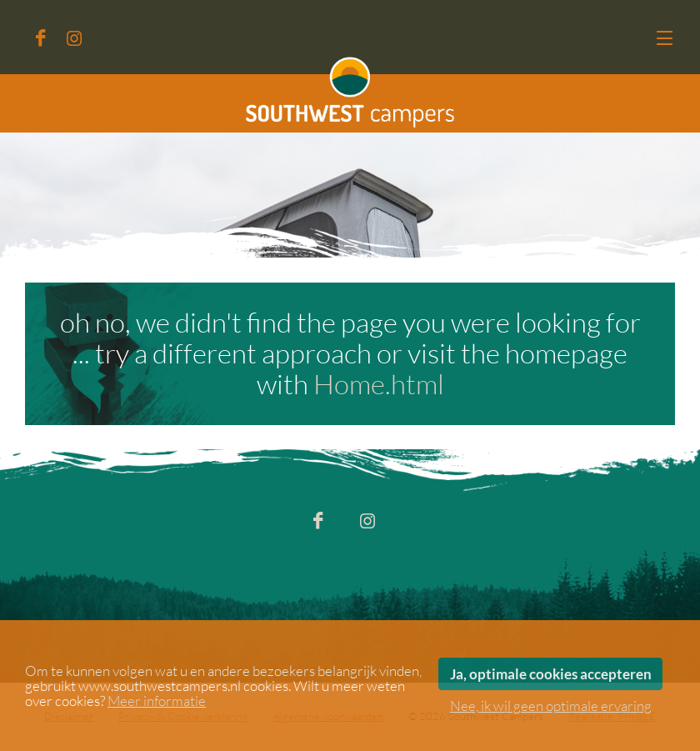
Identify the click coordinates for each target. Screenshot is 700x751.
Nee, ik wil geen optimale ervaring (551, 706)
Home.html (379, 385)
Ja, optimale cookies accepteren (551, 674)
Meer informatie (157, 701)
